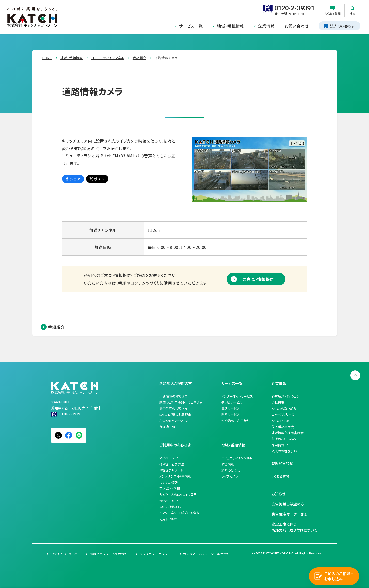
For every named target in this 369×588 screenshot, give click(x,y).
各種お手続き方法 (172, 464)
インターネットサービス (237, 396)
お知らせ (278, 494)
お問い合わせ (297, 26)
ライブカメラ (230, 476)
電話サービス (231, 409)
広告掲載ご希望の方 (288, 504)
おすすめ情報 (168, 482)
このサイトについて (64, 554)
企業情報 (266, 26)
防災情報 (228, 464)
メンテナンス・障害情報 (175, 476)
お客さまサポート (171, 470)
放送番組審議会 (283, 427)
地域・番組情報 (230, 26)
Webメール (167, 501)
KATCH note (280, 421)
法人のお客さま (282, 451)
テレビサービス (232, 402)
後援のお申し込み (284, 439)
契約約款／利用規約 (236, 421)
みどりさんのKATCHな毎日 (178, 495)
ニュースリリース (283, 414)
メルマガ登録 (168, 507)
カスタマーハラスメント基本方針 (207, 554)
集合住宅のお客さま (173, 409)
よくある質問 (280, 476)
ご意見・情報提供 (258, 279)
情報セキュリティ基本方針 (109, 554)
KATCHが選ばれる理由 (175, 414)
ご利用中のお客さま (175, 445)
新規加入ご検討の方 (176, 383)
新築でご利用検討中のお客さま (181, 402)
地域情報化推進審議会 (288, 433)
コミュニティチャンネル (237, 458)
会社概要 (278, 402)
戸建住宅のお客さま (173, 396)
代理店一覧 (167, 427)
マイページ (167, 458)
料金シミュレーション (174, 421)
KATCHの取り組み (284, 409)
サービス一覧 (191, 26)
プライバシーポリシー (155, 554)
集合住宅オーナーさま (289, 514)
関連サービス (231, 414)
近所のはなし (231, 470)
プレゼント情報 (170, 488)
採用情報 (278, 445)
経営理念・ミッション (286, 396)
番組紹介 (57, 327)
